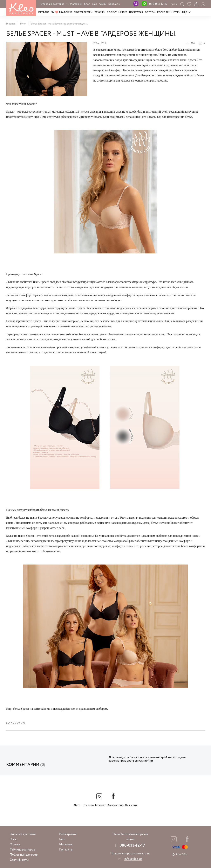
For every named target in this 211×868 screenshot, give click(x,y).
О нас (13, 839)
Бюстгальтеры (83, 12)
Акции (103, 4)
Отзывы (15, 845)
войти (149, 761)
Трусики (100, 12)
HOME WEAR (136, 12)
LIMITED (123, 12)
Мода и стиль (16, 724)
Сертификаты (19, 860)
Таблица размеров (22, 850)
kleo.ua (46, 709)
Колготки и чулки (169, 12)
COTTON (150, 12)
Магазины (76, 4)
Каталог (44, 12)
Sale (94, 4)
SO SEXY (112, 12)
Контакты (114, 4)
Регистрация (68, 834)
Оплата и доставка (52, 4)
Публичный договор (24, 855)
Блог (87, 4)
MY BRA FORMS (62, 12)
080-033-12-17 (158, 4)
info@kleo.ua (133, 859)
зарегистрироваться (123, 761)
